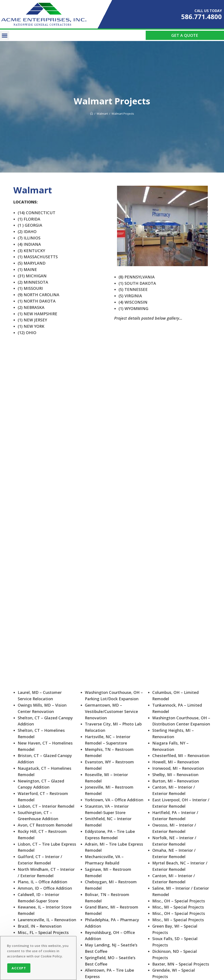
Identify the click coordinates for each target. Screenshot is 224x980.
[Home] (92, 114)
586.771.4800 (201, 17)
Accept (19, 968)
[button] (5, 35)
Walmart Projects (123, 114)
